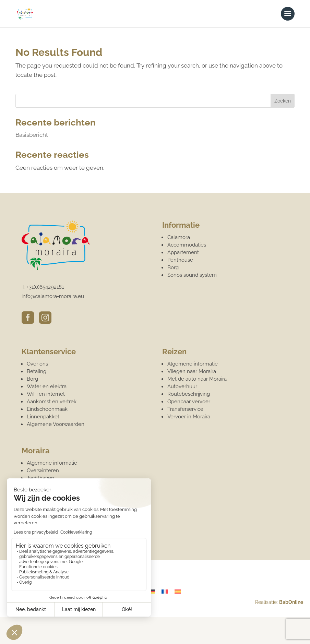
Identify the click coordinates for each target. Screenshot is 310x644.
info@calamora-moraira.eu (53, 296)
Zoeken (283, 101)
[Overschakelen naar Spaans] (178, 592)
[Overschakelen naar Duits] (152, 592)
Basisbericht (32, 135)
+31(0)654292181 (45, 287)
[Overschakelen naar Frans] (165, 592)
